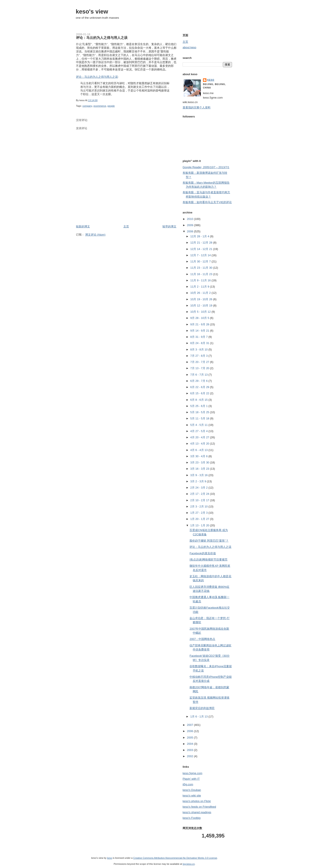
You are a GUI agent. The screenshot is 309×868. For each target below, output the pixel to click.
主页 (126, 226)
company (87, 106)
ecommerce (100, 106)
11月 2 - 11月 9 (200, 287)
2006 (190, 731)
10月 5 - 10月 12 (201, 312)
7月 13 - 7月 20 (200, 368)
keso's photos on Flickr (197, 801)
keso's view (92, 11)
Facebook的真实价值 (203, 553)
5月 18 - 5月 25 (200, 412)
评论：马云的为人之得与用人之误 (102, 38)
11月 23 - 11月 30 (202, 268)
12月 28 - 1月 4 (200, 236)
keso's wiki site (192, 796)
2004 (190, 744)
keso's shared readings (197, 812)
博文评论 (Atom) (95, 235)
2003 (190, 750)
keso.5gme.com (192, 773)
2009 (190, 225)
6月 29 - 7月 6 (199, 381)
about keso (189, 47)
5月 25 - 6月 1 (199, 406)
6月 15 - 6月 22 (200, 393)
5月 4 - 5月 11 (199, 425)
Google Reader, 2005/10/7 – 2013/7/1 (206, 167)
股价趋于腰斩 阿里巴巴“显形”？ (209, 541)
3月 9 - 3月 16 (199, 475)
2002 (190, 756)
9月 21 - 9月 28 (200, 324)
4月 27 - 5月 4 (199, 431)
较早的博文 (169, 226)
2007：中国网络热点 (202, 639)
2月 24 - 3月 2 (199, 488)
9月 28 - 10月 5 (200, 318)
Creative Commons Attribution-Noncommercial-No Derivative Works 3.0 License (175, 858)
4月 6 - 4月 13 (199, 450)
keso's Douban (192, 790)
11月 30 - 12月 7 (201, 261)
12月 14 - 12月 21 (202, 249)
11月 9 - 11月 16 (201, 280)
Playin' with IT (191, 779)
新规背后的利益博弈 (202, 708)
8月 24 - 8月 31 (200, 343)
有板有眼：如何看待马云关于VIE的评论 (207, 202)
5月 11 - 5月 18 (200, 418)
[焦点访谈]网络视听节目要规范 (208, 560)
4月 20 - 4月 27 (200, 437)
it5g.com (188, 784)
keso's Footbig (192, 818)
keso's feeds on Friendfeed (199, 807)
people (111, 106)
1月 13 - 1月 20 (200, 525)
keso (211, 80)
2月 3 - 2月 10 (199, 506)
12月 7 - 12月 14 (201, 255)
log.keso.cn (189, 864)
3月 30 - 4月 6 (199, 456)
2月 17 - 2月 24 (200, 494)
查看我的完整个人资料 (197, 107)
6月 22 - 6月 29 (200, 387)
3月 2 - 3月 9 (199, 481)
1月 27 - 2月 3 (199, 513)
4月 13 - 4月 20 (200, 444)
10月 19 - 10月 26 (202, 299)
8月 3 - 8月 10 (199, 349)
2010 (190, 219)
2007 (190, 725)
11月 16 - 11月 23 (202, 274)
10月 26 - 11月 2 (201, 293)
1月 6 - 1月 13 (199, 716)
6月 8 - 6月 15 (199, 400)
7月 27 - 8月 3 (199, 356)
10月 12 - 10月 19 (202, 305)
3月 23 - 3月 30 (200, 462)
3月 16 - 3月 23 (200, 469)
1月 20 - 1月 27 (200, 519)
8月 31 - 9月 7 (199, 337)
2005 (190, 738)
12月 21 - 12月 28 (202, 243)
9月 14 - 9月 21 (200, 331)
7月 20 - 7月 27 (200, 362)
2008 (190, 231)
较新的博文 (83, 226)
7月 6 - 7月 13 (199, 375)
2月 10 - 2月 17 (200, 500)
